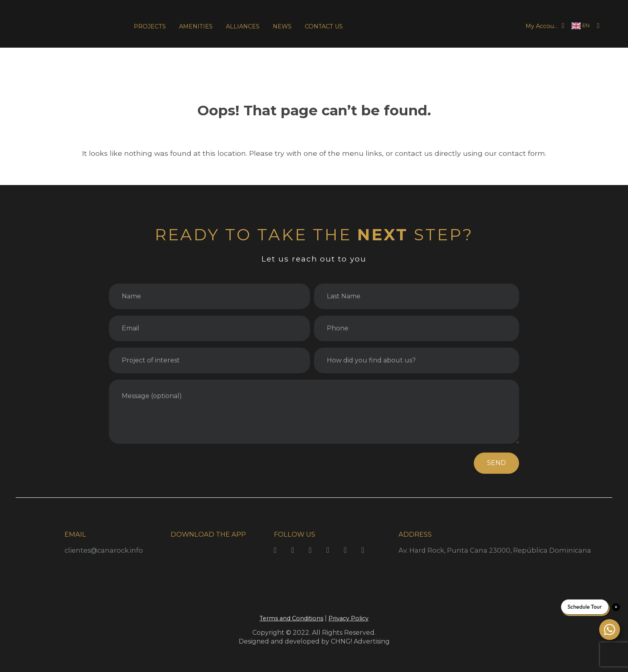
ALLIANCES (243, 26)
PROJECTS (150, 26)
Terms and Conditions (291, 618)
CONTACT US (324, 26)
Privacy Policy (348, 618)
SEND (496, 463)
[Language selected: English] (581, 26)
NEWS (282, 26)
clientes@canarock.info (104, 550)
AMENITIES (196, 26)
